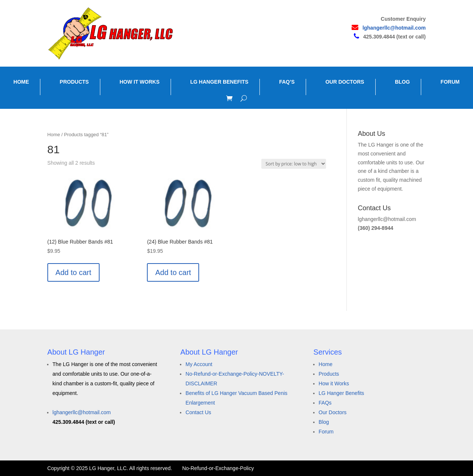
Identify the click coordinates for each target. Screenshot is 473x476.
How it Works (334, 383)
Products (329, 374)
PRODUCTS (74, 82)
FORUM (450, 82)
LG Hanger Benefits (341, 393)
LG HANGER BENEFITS (219, 82)
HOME (21, 82)
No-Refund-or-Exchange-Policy (218, 468)
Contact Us (198, 412)
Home (54, 135)
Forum (326, 432)
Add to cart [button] (73, 272)
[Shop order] (294, 164)
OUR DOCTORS (345, 82)
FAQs (325, 403)
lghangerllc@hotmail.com (394, 28)
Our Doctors (333, 412)
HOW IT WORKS (140, 82)
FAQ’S (287, 82)
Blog (324, 422)
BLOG (402, 82)
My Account (199, 364)
